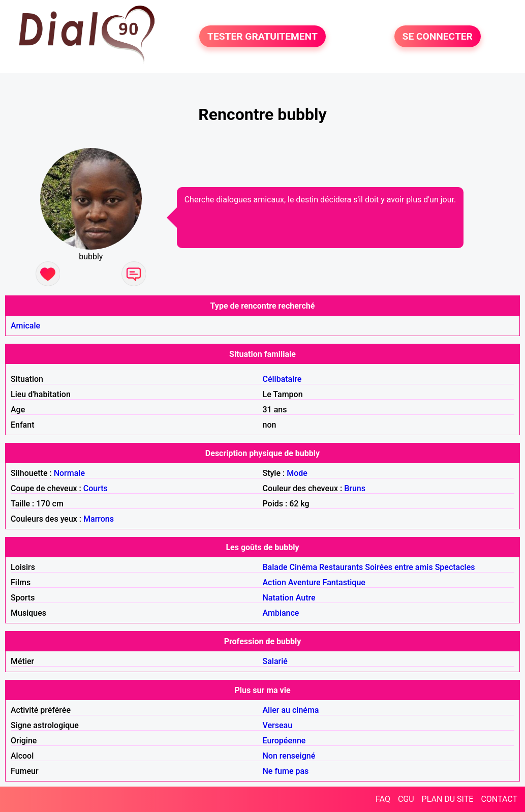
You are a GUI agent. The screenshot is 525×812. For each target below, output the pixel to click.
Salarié (275, 661)
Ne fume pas (286, 771)
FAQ (383, 799)
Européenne (284, 741)
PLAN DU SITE (448, 799)
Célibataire (282, 379)
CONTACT (499, 799)
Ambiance (281, 613)
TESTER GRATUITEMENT (262, 36)
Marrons (99, 519)
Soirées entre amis (399, 567)
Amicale (25, 326)
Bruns (355, 488)
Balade (275, 567)
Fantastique (344, 582)
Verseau (278, 725)
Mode (297, 473)
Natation (278, 598)
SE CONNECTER (438, 36)
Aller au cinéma (291, 710)
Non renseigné (289, 756)
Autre (306, 598)
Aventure (304, 582)
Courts (96, 488)
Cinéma (304, 567)
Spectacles (455, 567)
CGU (406, 799)
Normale (69, 473)
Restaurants (341, 567)
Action (274, 582)
